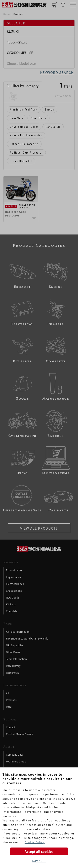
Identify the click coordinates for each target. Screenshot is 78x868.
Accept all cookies (39, 851)
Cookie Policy (35, 842)
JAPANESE (39, 861)
